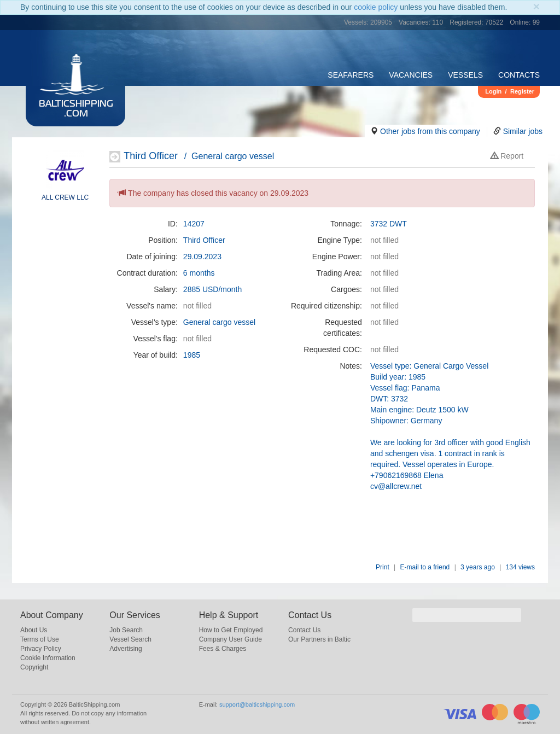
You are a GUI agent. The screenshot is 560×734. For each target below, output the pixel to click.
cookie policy (376, 7)
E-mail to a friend (425, 567)
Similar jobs (523, 131)
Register (522, 91)
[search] (467, 615)
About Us (34, 630)
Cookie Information (48, 658)
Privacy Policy (41, 649)
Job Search (126, 630)
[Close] (536, 6)
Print (383, 567)
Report (507, 156)
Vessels (465, 75)
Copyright (34, 667)
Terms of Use (40, 639)
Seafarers (351, 75)
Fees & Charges (223, 649)
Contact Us (304, 630)
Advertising (126, 649)
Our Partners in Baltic (319, 639)
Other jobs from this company (430, 131)
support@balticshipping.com (257, 704)
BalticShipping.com (76, 109)
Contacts (519, 75)
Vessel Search (130, 639)
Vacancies (411, 75)
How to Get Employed (231, 630)
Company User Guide (231, 639)
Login (493, 91)
